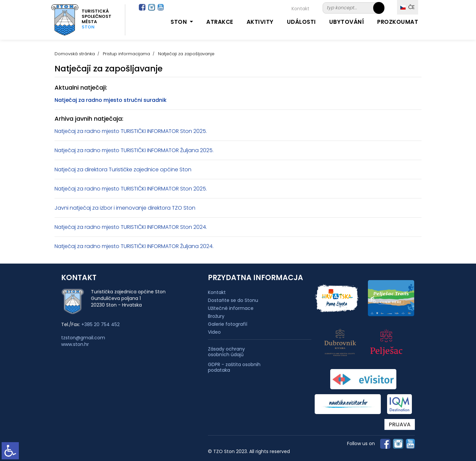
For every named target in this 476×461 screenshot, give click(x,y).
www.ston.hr (75, 344)
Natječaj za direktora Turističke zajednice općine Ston (123, 169)
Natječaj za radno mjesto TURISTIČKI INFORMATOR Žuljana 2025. (134, 150)
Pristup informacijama (126, 54)
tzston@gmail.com (83, 338)
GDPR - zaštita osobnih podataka (234, 367)
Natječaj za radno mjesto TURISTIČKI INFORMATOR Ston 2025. (131, 131)
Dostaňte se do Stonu (233, 300)
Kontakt (300, 9)
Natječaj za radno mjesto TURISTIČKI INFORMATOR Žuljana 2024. (134, 246)
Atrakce (220, 22)
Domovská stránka (75, 54)
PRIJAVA (400, 424)
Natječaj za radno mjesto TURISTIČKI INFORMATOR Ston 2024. (131, 227)
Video (214, 332)
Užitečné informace (231, 308)
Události (301, 22)
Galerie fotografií (228, 324)
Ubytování (347, 22)
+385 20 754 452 (100, 324)
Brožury (216, 316)
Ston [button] (179, 22)
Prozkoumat (398, 22)
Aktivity (260, 22)
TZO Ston (184, 208)
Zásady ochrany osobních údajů (226, 352)
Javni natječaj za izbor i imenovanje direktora (113, 208)
